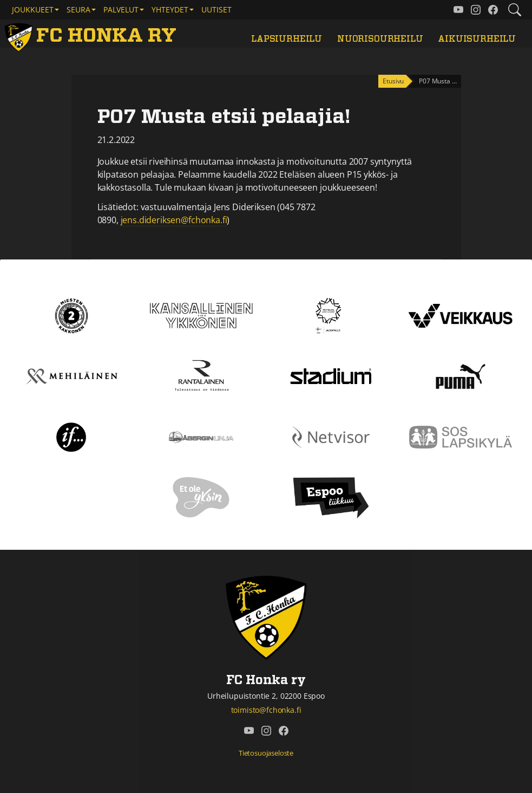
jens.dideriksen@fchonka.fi (174, 220)
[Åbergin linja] (201, 436)
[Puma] (461, 375)
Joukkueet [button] (33, 9)
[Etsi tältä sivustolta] (515, 10)
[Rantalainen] (201, 375)
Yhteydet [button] (170, 9)
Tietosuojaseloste (266, 753)
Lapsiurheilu (287, 39)
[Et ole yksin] (201, 497)
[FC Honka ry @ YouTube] (458, 10)
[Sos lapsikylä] (461, 436)
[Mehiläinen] (71, 375)
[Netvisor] (331, 436)
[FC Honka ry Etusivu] (93, 36)
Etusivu (393, 81)
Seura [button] (78, 9)
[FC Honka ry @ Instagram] (476, 10)
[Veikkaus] (461, 315)
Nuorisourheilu (380, 39)
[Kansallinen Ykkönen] (201, 315)
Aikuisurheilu (477, 39)
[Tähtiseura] (331, 315)
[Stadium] (331, 375)
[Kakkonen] (71, 315)
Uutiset (216, 9)
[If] (71, 436)
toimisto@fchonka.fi (266, 710)
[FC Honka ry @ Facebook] (493, 10)
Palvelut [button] (121, 9)
